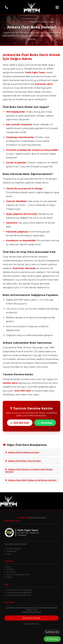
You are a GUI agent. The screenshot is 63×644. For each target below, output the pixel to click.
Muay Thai (11, 572)
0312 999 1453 (20, 423)
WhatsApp (52, 639)
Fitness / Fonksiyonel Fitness (18, 575)
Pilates (9, 577)
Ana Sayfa (13, 22)
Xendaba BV (23, 518)
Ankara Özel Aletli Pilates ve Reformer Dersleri (31, 480)
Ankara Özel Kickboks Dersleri (22, 452)
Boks (8, 567)
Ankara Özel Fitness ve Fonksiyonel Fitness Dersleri (29, 470)
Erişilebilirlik (11, 551)
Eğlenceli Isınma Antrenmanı (19, 595)
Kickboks (10, 569)
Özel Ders (24, 22)
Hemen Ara (52, 632)
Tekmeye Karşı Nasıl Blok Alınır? (20, 593)
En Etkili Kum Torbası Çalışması (19, 590)
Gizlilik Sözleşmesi (14, 549)
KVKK (9, 554)
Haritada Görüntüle (31, 618)
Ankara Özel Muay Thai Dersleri (23, 461)
